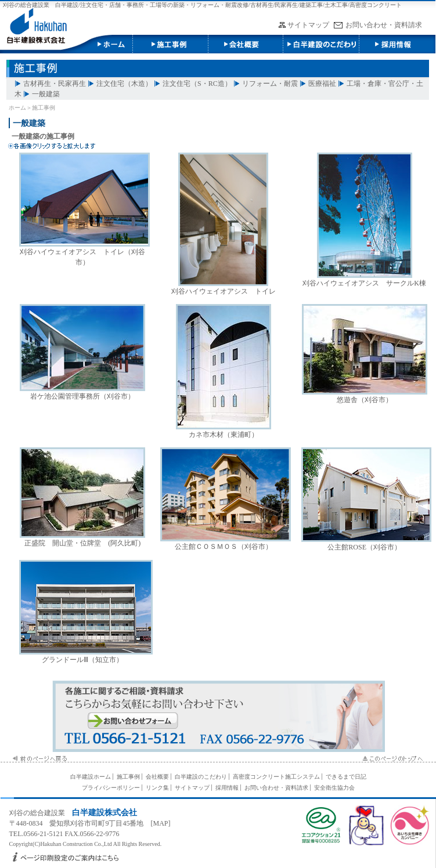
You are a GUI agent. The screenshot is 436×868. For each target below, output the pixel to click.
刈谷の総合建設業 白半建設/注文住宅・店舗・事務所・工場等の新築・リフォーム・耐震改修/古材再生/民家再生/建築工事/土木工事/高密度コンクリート (202, 5)
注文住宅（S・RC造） (197, 84)
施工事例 (170, 44)
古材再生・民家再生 (55, 84)
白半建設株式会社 (66, 44)
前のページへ (38, 758)
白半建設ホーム (91, 777)
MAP (161, 823)
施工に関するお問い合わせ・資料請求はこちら (219, 716)
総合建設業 (48, 813)
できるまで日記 (346, 777)
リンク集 (157, 788)
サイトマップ (308, 25)
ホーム (17, 108)
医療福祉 (322, 84)
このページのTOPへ (392, 758)
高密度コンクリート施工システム (276, 777)
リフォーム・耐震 (270, 84)
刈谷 (16, 813)
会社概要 (246, 44)
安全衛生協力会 (334, 788)
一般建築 (46, 94)
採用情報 (397, 44)
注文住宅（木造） (124, 84)
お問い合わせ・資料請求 (384, 25)
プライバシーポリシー (111, 788)
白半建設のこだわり (321, 44)
